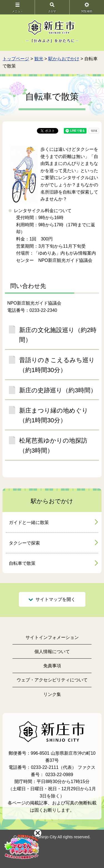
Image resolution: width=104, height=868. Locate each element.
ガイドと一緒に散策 (29, 522)
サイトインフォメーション (52, 637)
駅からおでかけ (64, 59)
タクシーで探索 (24, 543)
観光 (39, 59)
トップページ (16, 59)
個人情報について (52, 652)
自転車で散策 (22, 563)
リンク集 (52, 694)
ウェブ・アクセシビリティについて (52, 680)
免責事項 (52, 666)
